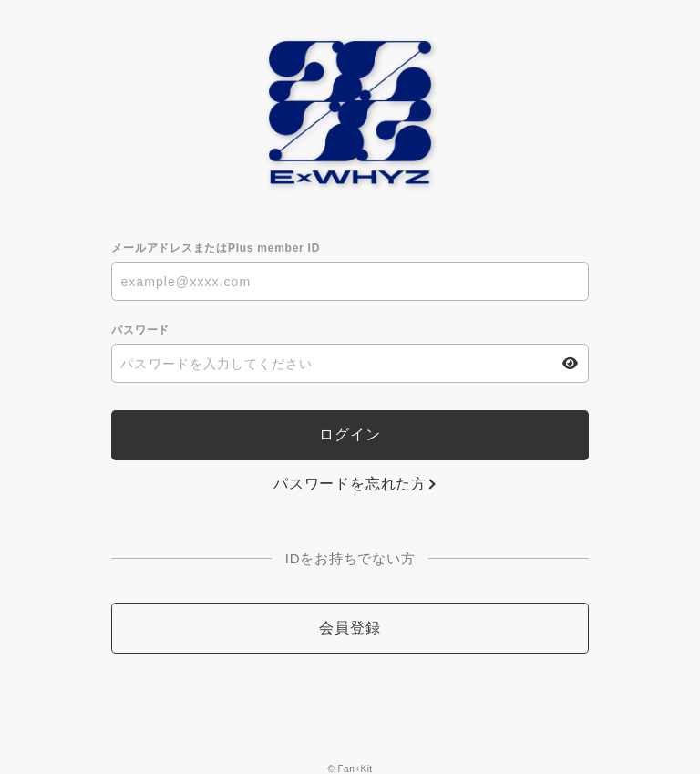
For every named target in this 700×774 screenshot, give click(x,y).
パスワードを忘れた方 (350, 484)
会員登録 (350, 628)
